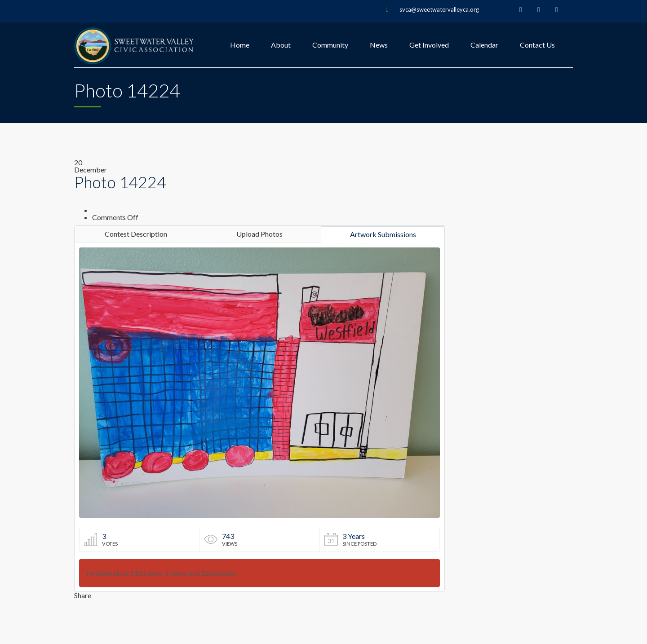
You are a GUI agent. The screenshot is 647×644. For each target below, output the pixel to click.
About (281, 45)
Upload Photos (259, 234)
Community (330, 45)
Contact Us (537, 45)
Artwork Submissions (383, 234)
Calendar (484, 45)
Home (240, 45)
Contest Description (136, 234)
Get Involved (429, 45)
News (379, 45)
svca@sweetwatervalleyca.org (439, 9)
